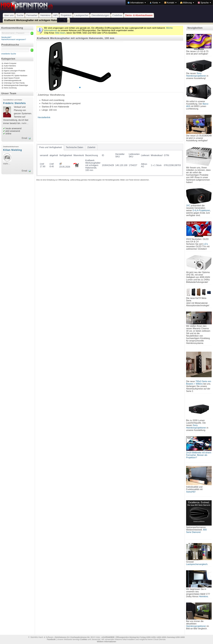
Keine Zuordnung (10, 88)
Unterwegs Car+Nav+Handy (14, 83)
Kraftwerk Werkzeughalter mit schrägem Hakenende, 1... (36, 20)
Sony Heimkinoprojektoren (196, 75)
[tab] (51, 147)
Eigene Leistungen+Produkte (14, 71)
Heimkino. (204, 596)
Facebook (51, 639)
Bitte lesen (60, 33)
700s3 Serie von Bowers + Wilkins (199, 383)
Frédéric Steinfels (14, 103)
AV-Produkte (8, 68)
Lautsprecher (82, 15)
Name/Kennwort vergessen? (14, 39)
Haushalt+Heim (10, 73)
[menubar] (169, 3)
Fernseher (32, 15)
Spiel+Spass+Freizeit (12, 78)
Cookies (84, 639)
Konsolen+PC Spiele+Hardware (16, 76)
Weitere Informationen (106, 642)
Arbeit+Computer (10, 64)
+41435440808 (108, 637)
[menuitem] (137, 3)
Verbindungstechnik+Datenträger (16, 86)
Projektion (66, 15)
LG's (206, 244)
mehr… (25, 123)
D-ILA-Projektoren (201, 210)
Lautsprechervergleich (197, 564)
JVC (188, 206)
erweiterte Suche (9, 54)
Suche (20, 15)
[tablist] (110, 160)
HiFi (56, 15)
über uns (9, 15)
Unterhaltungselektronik (13, 81)
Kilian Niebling (12, 150)
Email (24, 138)
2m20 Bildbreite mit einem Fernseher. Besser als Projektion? (199, 455)
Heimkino (45, 15)
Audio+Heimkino (10, 66)
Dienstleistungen (100, 15)
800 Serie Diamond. (196, 531)
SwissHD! (191, 492)
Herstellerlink (44, 117)
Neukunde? (6, 37)
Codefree (117, 15)
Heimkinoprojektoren (196, 626)
